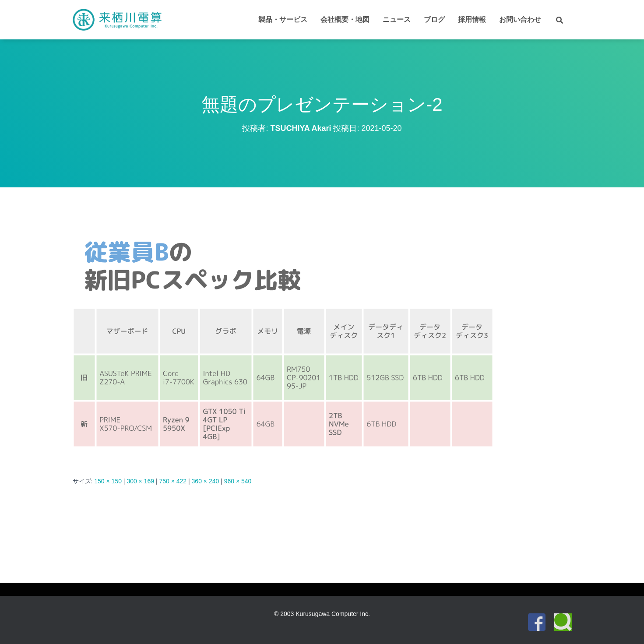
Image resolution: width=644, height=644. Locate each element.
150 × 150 (108, 481)
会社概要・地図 (345, 19)
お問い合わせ (520, 19)
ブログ (434, 19)
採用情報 (472, 19)
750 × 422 (173, 481)
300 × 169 (140, 481)
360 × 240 (206, 481)
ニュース (397, 19)
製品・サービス (283, 19)
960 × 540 (238, 481)
